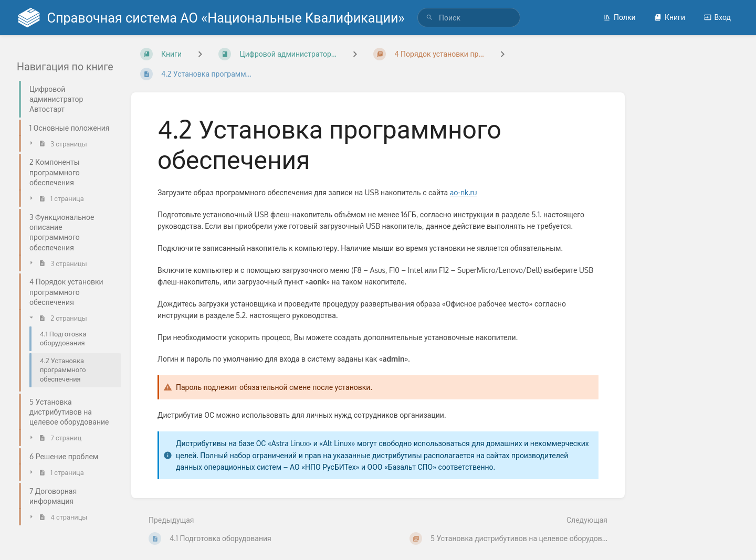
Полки (619, 17)
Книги (670, 17)
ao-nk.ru (464, 192)
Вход (717, 17)
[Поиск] (429, 18)
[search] (469, 18)
